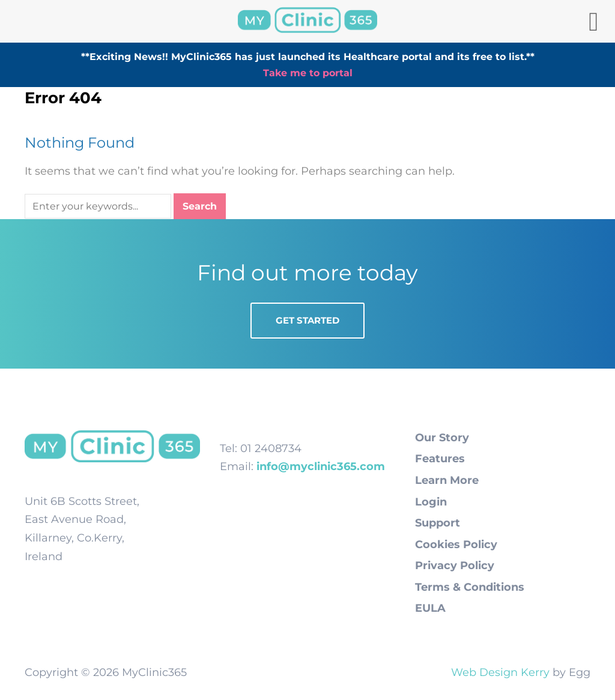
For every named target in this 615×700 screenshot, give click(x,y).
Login (431, 502)
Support (438, 523)
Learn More (447, 480)
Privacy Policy (455, 566)
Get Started (307, 320)
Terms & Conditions (470, 587)
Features (440, 459)
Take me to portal (308, 73)
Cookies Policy (456, 545)
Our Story (442, 438)
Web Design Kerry (500, 672)
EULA (430, 608)
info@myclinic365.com (321, 466)
